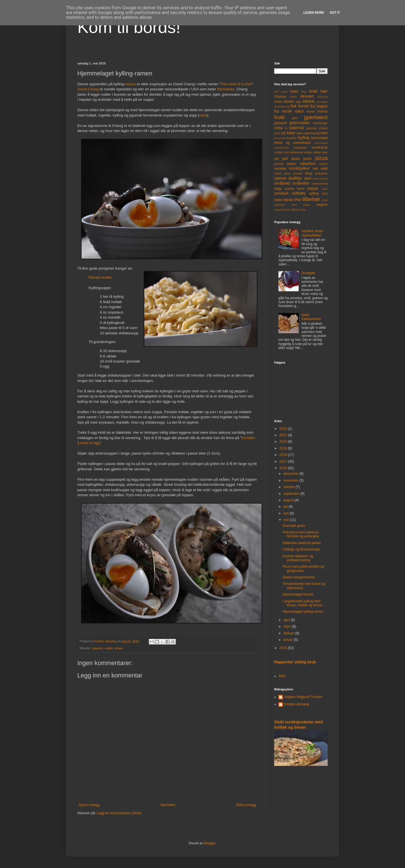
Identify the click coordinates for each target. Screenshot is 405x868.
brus (304, 92)
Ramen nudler (100, 277)
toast (325, 200)
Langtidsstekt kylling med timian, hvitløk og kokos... (304, 603)
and (276, 92)
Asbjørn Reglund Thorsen (303, 697)
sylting (314, 193)
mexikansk (320, 147)
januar (289, 640)
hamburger (320, 123)
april (287, 620)
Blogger (210, 843)
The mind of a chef (236, 84)
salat (324, 169)
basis (284, 92)
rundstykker (299, 168)
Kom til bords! (129, 27)
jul (283, 133)
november (292, 480)
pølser (292, 164)
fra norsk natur (289, 111)
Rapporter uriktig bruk (295, 662)
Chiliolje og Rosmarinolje (301, 549)
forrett (303, 106)
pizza (321, 158)
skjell (308, 178)
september (292, 494)
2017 (284, 462)
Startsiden (168, 805)
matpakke (300, 147)
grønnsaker (300, 123)
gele (295, 118)
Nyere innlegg (89, 805)
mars (288, 627)
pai (285, 158)
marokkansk (282, 148)
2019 (284, 448)
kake (291, 133)
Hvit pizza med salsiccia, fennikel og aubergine (301, 534)
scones (298, 173)
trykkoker (280, 205)
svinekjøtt (281, 193)
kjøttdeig (310, 133)
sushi (325, 189)
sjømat (280, 178)
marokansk (321, 143)
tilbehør (311, 199)
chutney (280, 97)
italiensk (297, 128)
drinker (289, 102)
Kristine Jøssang (297, 704)
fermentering (282, 107)
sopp (278, 189)
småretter (301, 183)
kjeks (300, 133)
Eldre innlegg (246, 805)
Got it (335, 13)
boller (294, 91)
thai (298, 200)
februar (289, 633)
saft (315, 169)
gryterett (280, 123)
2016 (284, 468)
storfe (301, 189)
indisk (279, 128)
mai (287, 520)
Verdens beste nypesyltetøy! (312, 233)
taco (325, 193)
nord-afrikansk (293, 152)
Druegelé (308, 273)
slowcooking (320, 179)
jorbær (323, 128)
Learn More (314, 13)
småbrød (282, 183)
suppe (313, 188)
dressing (323, 97)
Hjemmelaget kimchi (298, 594)
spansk (289, 189)
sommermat (320, 184)
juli (286, 507)
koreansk (280, 138)
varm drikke (301, 205)
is (286, 128)
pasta (295, 159)
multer (278, 152)
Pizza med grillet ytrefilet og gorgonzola (303, 569)
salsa (278, 173)
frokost (323, 111)
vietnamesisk (282, 210)
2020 (284, 442)
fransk (311, 111)
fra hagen (319, 106)
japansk (98, 648)
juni (287, 513)
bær (324, 91)
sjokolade (321, 173)
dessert (307, 96)
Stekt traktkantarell (311, 317)
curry (293, 97)
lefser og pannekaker (293, 143)
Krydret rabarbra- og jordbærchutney (298, 558)
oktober (290, 487)
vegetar (322, 205)
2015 (284, 648)
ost (276, 159)
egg (298, 102)
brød (313, 91)
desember (292, 474)
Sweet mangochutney (299, 577)
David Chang (88, 89)
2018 (284, 455)
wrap (303, 210)
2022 (284, 429)
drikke (278, 102)
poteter (279, 164)
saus (287, 173)
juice (277, 133)
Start (282, 676)
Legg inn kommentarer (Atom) (119, 813)
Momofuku (226, 89)
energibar (322, 102)
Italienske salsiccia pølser (302, 543)
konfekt (322, 133)
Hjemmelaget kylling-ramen (303, 612)
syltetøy (299, 193)
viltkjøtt (295, 210)
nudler (109, 648)
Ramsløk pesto (294, 526)
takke (278, 200)
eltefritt (308, 101)
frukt (279, 117)
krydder (292, 138)
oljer (325, 152)
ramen (130, 84)
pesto (307, 159)
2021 (284, 435)
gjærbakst (316, 117)
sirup (309, 173)
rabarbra (308, 164)
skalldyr (295, 178)
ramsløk (280, 169)
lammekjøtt (319, 138)
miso (203, 115)
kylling (304, 138)
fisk (294, 106)
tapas (288, 200)
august (289, 500)
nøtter (317, 152)
